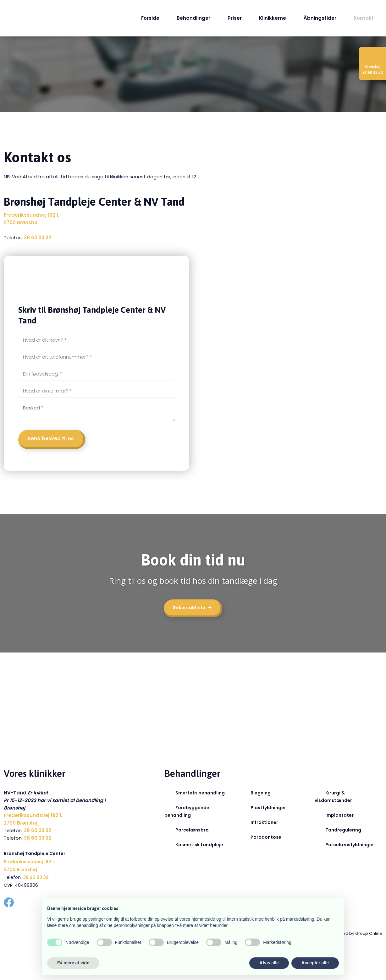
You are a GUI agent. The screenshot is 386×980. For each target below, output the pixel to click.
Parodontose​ (266, 837)
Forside (150, 18)
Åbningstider (320, 18)
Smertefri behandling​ (200, 793)
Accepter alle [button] (315, 963)
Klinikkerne (273, 18)
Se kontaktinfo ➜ (192, 607)
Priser (235, 18)
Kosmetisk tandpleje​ (199, 845)
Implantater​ (339, 815)
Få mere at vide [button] (73, 963)
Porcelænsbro (192, 830)
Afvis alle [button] (269, 963)
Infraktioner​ (264, 822)
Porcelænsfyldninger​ (350, 845)
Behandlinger (193, 18)
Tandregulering (343, 830)
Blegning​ (261, 793)
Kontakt (364, 18)
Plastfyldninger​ (268, 808)
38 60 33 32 (38, 238)
